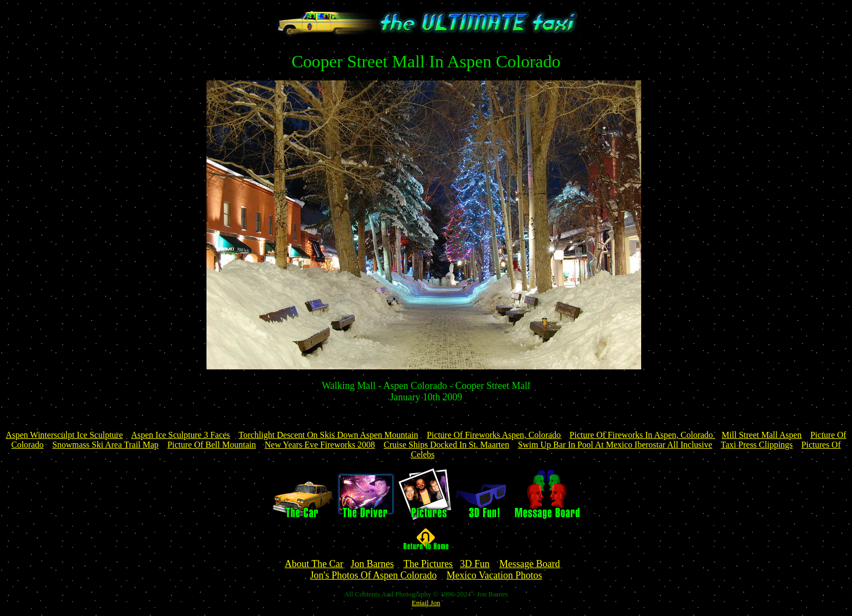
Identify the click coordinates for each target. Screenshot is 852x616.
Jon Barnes (372, 564)
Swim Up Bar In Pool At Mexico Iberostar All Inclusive (615, 445)
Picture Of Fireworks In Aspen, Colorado (642, 435)
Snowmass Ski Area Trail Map (105, 445)
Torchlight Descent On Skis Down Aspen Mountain (328, 435)
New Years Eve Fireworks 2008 (320, 445)
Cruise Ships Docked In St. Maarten (446, 445)
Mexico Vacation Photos (494, 575)
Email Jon (426, 603)
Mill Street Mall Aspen (762, 435)
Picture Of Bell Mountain (212, 445)
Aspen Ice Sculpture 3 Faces (180, 435)
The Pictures (428, 564)
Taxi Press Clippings (757, 445)
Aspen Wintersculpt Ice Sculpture (64, 435)
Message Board (530, 564)
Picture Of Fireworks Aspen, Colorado (494, 435)
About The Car (314, 564)
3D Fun (475, 564)
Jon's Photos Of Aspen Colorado (374, 575)
